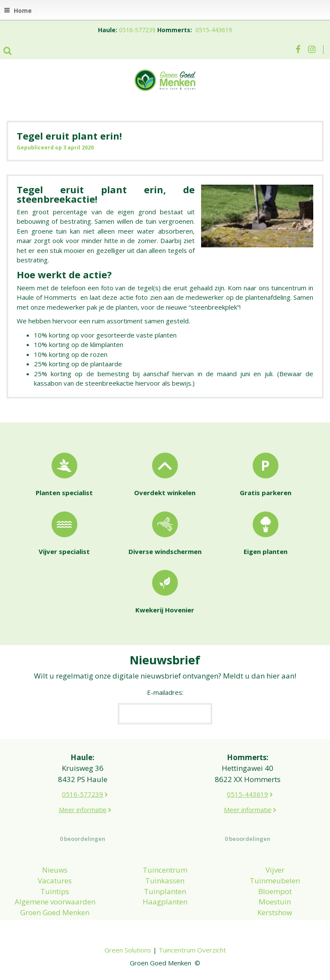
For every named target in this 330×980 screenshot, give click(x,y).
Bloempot (275, 891)
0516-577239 (137, 30)
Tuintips (55, 891)
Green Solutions (128, 950)
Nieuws (55, 870)
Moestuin (275, 902)
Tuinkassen (165, 881)
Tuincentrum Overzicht (192, 950)
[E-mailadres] (165, 714)
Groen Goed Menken (55, 912)
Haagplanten (165, 902)
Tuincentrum (165, 870)
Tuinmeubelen (275, 881)
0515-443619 (214, 30)
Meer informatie (83, 810)
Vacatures (55, 881)
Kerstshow (275, 912)
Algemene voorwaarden (55, 902)
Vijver (275, 870)
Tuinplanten (165, 891)
